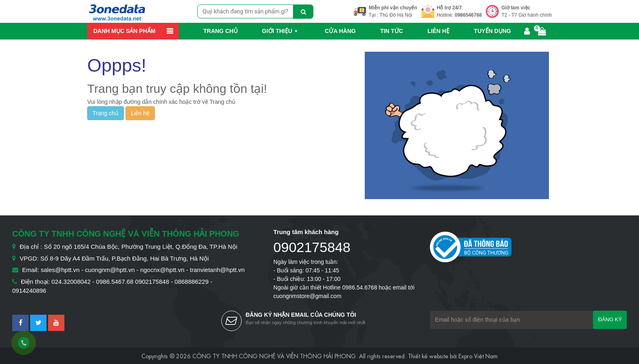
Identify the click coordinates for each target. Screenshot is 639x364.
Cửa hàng (340, 31)
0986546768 (468, 15)
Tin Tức (392, 31)
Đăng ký (610, 319)
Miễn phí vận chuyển (393, 8)
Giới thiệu (277, 31)
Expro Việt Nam (478, 355)
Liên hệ (438, 31)
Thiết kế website (428, 355)
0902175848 (312, 247)
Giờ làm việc (516, 8)
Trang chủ (220, 31)
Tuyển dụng (492, 31)
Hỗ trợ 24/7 (449, 8)
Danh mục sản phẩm (124, 31)
